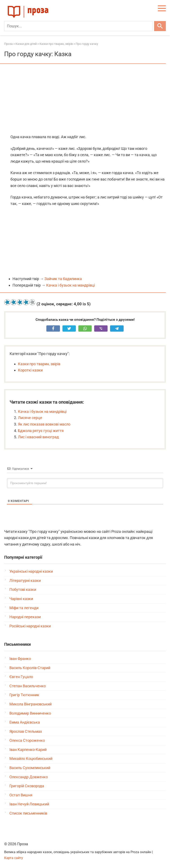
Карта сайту (14, 858)
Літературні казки (25, 581)
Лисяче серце (30, 418)
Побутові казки (23, 589)
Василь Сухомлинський (30, 768)
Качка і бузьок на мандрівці (70, 285)
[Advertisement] (85, 99)
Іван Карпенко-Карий (28, 750)
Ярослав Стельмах (26, 731)
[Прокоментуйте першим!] (85, 483)
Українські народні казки (31, 571)
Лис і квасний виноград (38, 437)
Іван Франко (20, 659)
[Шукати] (160, 26)
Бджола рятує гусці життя (41, 431)
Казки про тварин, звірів (39, 364)
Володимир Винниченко (30, 713)
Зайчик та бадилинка (63, 279)
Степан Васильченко (28, 686)
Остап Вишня (21, 795)
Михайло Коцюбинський (31, 759)
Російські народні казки (30, 626)
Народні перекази (25, 617)
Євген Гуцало (21, 677)
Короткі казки (30, 370)
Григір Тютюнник (24, 695)
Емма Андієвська (25, 722)
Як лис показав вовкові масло (44, 424)
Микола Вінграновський (30, 704)
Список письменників (28, 813)
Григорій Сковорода (27, 786)
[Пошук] (78, 26)
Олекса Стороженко (27, 740)
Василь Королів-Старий (30, 668)
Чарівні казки (21, 599)
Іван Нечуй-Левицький (29, 804)
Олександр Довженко (29, 777)
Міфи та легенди (24, 608)
